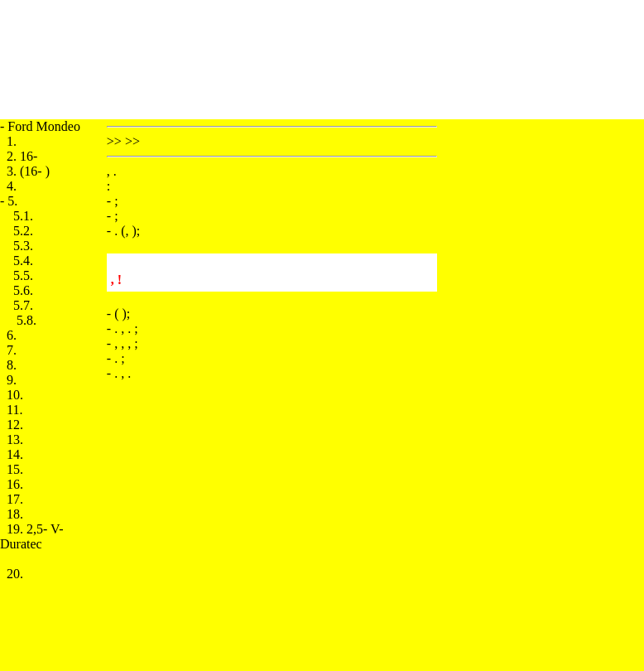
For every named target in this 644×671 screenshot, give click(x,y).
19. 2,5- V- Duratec (31, 536)
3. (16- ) (28, 171)
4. (12, 186)
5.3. (23, 246)
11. (14, 410)
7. (12, 350)
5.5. (23, 275)
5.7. (23, 305)
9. (12, 380)
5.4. (23, 261)
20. (15, 574)
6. (12, 335)
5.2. (23, 231)
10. (15, 395)
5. (12, 201)
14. (15, 454)
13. (15, 439)
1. (12, 141)
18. (15, 514)
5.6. (23, 290)
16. (15, 484)
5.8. (26, 320)
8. (12, 365)
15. (15, 469)
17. (15, 499)
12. (15, 425)
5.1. (23, 216)
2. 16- (22, 156)
